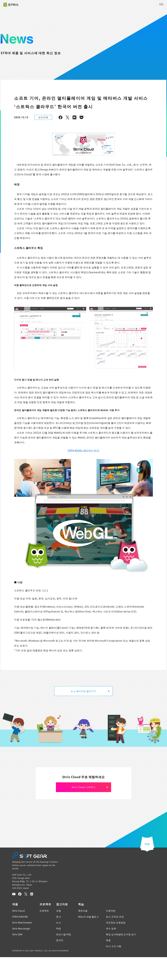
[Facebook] (20, 917)
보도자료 (43, 117)
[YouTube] (14, 917)
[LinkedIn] (32, 917)
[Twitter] (26, 917)
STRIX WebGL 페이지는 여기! (83, 473)
